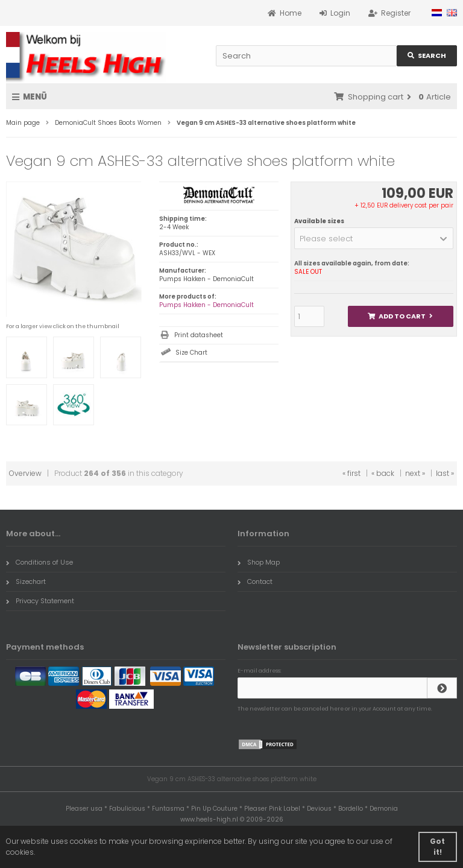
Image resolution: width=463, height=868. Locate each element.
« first (351, 473)
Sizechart (26, 581)
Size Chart (191, 353)
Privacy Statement (40, 601)
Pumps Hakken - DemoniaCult (206, 305)
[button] (374, 238)
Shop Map (259, 562)
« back (383, 473)
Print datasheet (199, 335)
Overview (25, 473)
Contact (255, 581)
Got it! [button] (437, 847)
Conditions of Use (39, 562)
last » (445, 473)
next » (415, 473)
